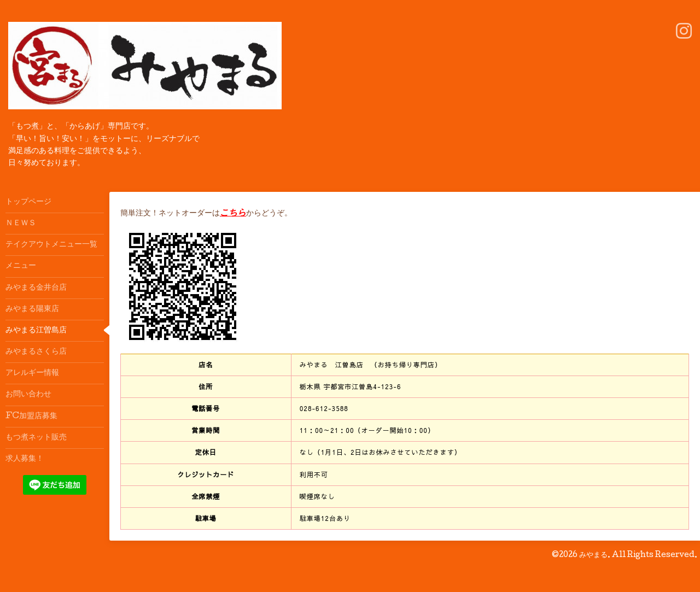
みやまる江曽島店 (36, 331)
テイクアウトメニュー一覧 (51, 245)
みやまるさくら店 (36, 352)
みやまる (593, 555)
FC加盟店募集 (31, 417)
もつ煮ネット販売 (36, 438)
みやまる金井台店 (36, 288)
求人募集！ (25, 459)
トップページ (28, 202)
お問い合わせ (28, 395)
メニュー (21, 266)
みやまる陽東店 (32, 309)
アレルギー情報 (32, 373)
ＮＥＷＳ (21, 224)
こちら (233, 213)
